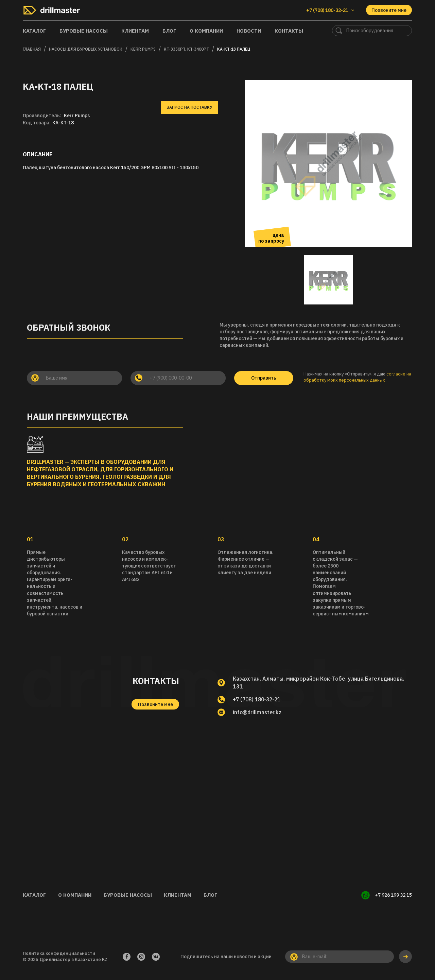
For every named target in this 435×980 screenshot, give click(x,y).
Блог (169, 31)
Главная (32, 49)
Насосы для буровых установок (86, 49)
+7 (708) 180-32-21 (258, 699)
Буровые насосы (84, 31)
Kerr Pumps (77, 116)
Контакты (289, 31)
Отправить (264, 378)
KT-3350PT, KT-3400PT (186, 49)
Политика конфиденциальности (59, 953)
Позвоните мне (389, 10)
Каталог (34, 31)
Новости (249, 31)
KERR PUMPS (143, 49)
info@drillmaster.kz (258, 712)
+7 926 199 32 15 (393, 895)
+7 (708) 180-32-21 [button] (330, 10)
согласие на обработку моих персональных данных (357, 377)
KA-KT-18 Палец (234, 49)
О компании (206, 31)
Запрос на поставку (189, 107)
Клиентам (135, 31)
